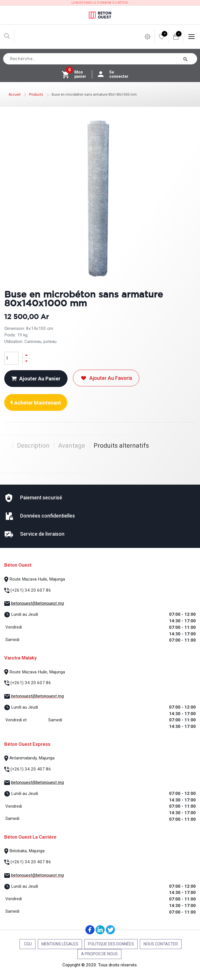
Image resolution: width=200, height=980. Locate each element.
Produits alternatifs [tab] (121, 446)
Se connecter (116, 74)
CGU (28, 944)
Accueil (14, 95)
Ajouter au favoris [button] (106, 378)
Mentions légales (60, 944)
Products (36, 95)
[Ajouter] (26, 355)
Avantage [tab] (72, 446)
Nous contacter (161, 944)
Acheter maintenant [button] (36, 403)
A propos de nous (99, 954)
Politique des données (111, 944)
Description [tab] (33, 446)
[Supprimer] (26, 361)
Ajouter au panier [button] (36, 379)
